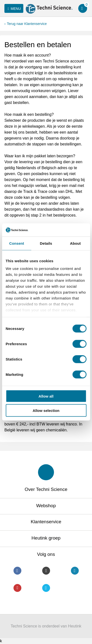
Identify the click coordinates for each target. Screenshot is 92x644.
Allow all (46, 396)
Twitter (46, 588)
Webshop (46, 506)
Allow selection (46, 411)
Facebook (17, 571)
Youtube (17, 588)
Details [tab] (46, 243)
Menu (13, 9)
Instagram (46, 571)
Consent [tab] (17, 243)
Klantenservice (46, 522)
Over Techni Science (46, 489)
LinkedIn (75, 571)
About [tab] (75, 243)
